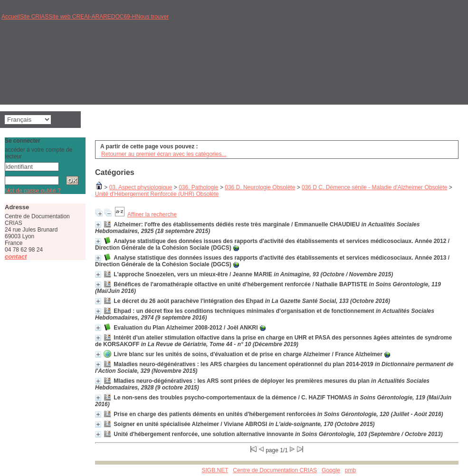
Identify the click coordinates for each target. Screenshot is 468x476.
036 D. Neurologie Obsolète (260, 187)
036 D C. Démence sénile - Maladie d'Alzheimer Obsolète (374, 187)
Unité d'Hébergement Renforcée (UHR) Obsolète (157, 194)
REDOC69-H (119, 17)
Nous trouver (152, 17)
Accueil (11, 17)
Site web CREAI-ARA (76, 17)
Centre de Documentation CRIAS (275, 470)
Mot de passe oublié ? (33, 191)
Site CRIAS (34, 17)
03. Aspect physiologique (141, 187)
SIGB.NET (215, 470)
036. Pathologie (198, 187)
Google (331, 470)
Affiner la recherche (152, 214)
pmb (350, 470)
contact (16, 257)
